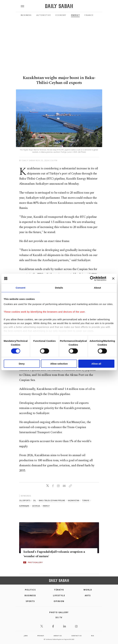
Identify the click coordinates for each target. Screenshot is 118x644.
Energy (75, 15)
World (88, 590)
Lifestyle (59, 595)
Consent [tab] (21, 288)
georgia (36, 506)
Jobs (26, 636)
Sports (30, 601)
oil (34, 500)
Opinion (59, 601)
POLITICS (30, 590)
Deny (22, 364)
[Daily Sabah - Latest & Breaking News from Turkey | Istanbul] (59, 6)
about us (58, 636)
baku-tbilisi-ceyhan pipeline (52, 500)
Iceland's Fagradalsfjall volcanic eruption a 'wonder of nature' (54, 554)
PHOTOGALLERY (35, 562)
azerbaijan (24, 506)
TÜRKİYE (59, 590)
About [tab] (98, 288)
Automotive (44, 15)
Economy (61, 15)
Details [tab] (59, 288)
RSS (93, 636)
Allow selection (59, 364)
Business (26, 15)
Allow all (96, 364)
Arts (88, 595)
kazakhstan (74, 500)
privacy (41, 636)
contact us (76, 636)
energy (46, 506)
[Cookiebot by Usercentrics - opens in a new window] (92, 279)
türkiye (86, 500)
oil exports (25, 500)
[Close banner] (113, 279)
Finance (89, 15)
